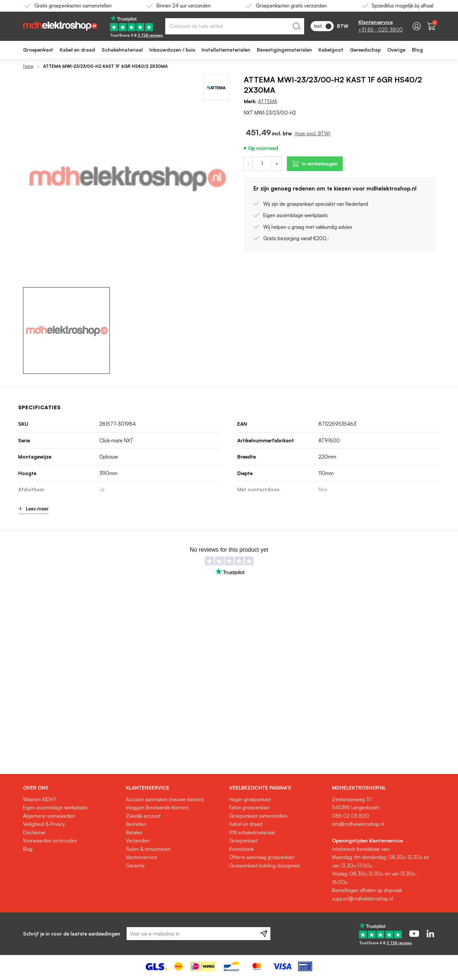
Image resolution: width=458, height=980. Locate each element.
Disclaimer (34, 833)
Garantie (135, 866)
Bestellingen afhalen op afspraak (367, 890)
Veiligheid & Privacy (44, 824)
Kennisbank (241, 849)
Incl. (323, 26)
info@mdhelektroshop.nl (358, 824)
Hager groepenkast (250, 799)
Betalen (134, 833)
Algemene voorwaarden (49, 816)
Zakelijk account (143, 816)
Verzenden (138, 841)
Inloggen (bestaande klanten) (157, 808)
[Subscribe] (264, 934)
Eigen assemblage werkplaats (55, 808)
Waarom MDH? (39, 799)
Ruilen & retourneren (148, 849)
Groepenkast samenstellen (258, 816)
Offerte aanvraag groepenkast (262, 857)
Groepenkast (243, 841)
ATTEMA (268, 101)
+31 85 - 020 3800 (381, 30)
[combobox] (235, 26)
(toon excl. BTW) (313, 134)
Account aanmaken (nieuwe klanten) (165, 799)
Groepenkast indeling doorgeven (265, 866)
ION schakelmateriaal (252, 833)
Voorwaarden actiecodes (50, 841)
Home (28, 66)
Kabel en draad (246, 824)
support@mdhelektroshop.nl (363, 899)
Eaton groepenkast (249, 808)
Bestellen (136, 824)
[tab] (72, 788)
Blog (28, 849)
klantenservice (142, 857)
